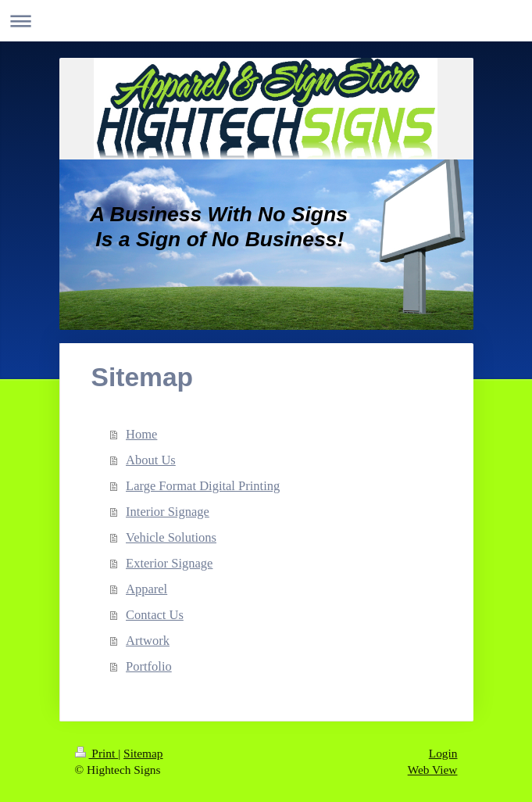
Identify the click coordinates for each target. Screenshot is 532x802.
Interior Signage (168, 512)
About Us (151, 460)
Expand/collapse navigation (266, 21)
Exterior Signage (169, 563)
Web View (433, 770)
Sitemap (143, 753)
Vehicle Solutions (171, 537)
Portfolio (149, 666)
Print (97, 753)
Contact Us (155, 615)
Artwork (148, 641)
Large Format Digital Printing (203, 486)
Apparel (146, 589)
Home (141, 434)
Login (443, 753)
